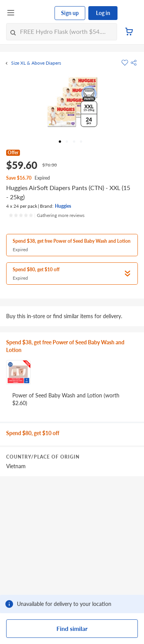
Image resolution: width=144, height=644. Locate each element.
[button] (134, 63)
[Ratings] (46, 215)
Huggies (63, 206)
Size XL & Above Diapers (36, 63)
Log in (103, 13)
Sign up (70, 13)
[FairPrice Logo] (35, 13)
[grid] (72, 450)
